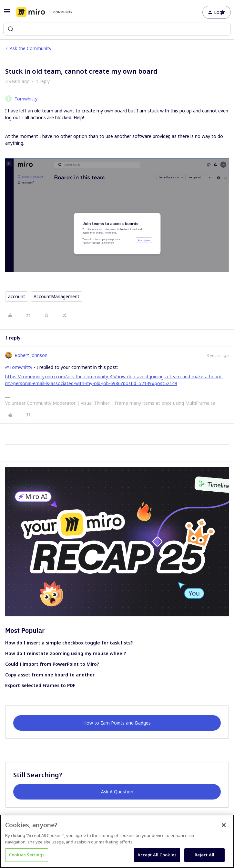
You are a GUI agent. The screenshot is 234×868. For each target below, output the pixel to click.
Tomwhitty (26, 99)
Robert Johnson (31, 355)
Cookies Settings (27, 855)
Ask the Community (31, 48)
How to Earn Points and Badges (117, 723)
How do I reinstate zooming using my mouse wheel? (66, 653)
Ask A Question (117, 792)
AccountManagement (56, 296)
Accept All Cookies (157, 855)
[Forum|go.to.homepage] (44, 12)
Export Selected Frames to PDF (40, 685)
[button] (7, 13)
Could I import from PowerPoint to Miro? (52, 664)
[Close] (224, 825)
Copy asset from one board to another (50, 675)
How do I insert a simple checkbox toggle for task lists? (69, 643)
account (17, 296)
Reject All (204, 855)
